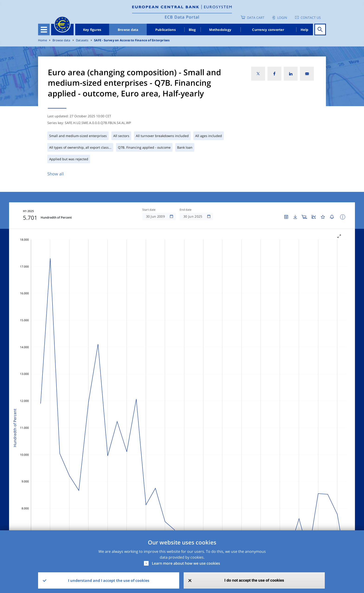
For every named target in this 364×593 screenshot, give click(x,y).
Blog (192, 30)
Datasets (82, 40)
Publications (166, 30)
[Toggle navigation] (44, 29)
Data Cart (256, 18)
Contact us (311, 18)
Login (282, 18)
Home (42, 40)
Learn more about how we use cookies (186, 563)
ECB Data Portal (182, 17)
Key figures (92, 30)
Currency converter (268, 30)
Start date (149, 210)
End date (186, 210)
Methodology (220, 30)
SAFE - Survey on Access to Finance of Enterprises (132, 40)
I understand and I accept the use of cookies (109, 580)
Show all (56, 174)
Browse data (128, 30)
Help (304, 30)
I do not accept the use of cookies (254, 580)
